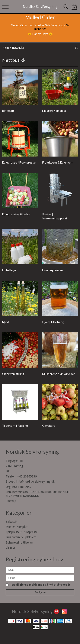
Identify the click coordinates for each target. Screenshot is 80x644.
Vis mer (10, 548)
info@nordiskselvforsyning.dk (35, 482)
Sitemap (11, 501)
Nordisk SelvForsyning (40, 7)
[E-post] (40, 578)
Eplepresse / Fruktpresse (22, 532)
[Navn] (40, 570)
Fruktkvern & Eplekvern (21, 537)
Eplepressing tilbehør (19, 542)
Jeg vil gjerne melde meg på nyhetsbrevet (40, 585)
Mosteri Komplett (17, 527)
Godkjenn (40, 592)
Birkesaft (12, 522)
